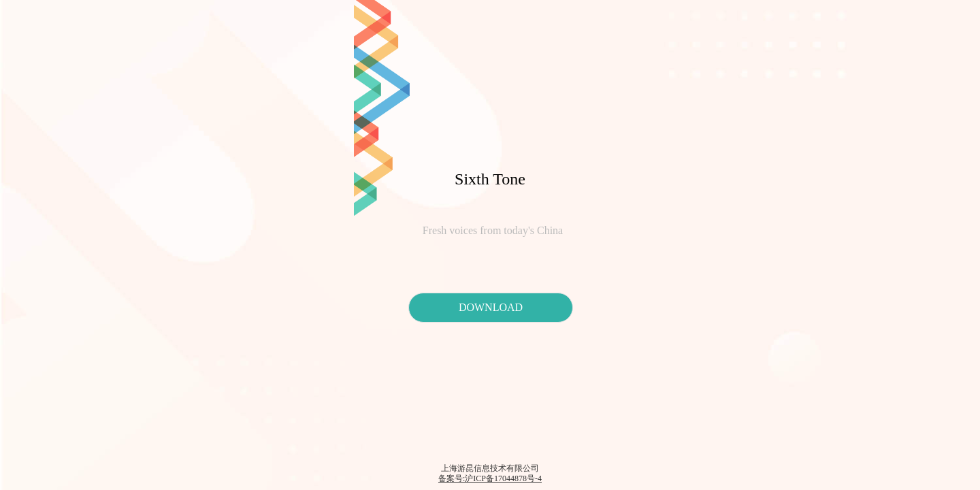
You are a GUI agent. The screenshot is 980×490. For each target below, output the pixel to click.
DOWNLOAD (491, 307)
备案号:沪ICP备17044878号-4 (490, 478)
